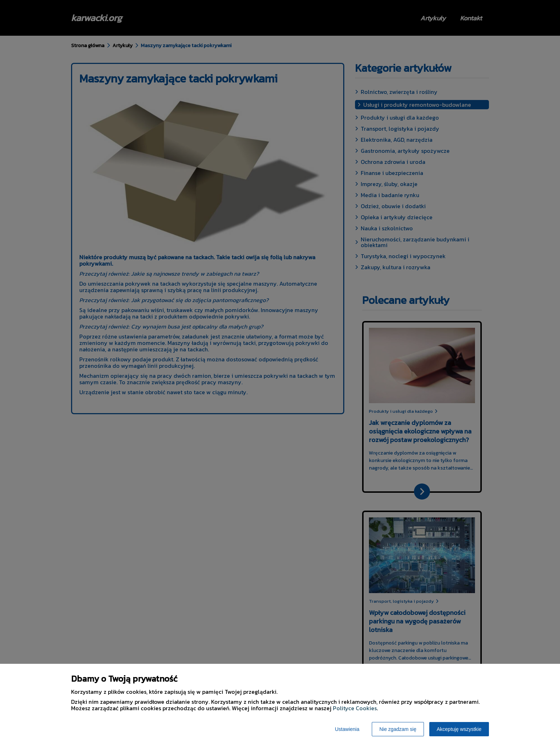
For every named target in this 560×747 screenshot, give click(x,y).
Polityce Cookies (355, 708)
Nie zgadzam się (398, 729)
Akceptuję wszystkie (459, 729)
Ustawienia (347, 729)
